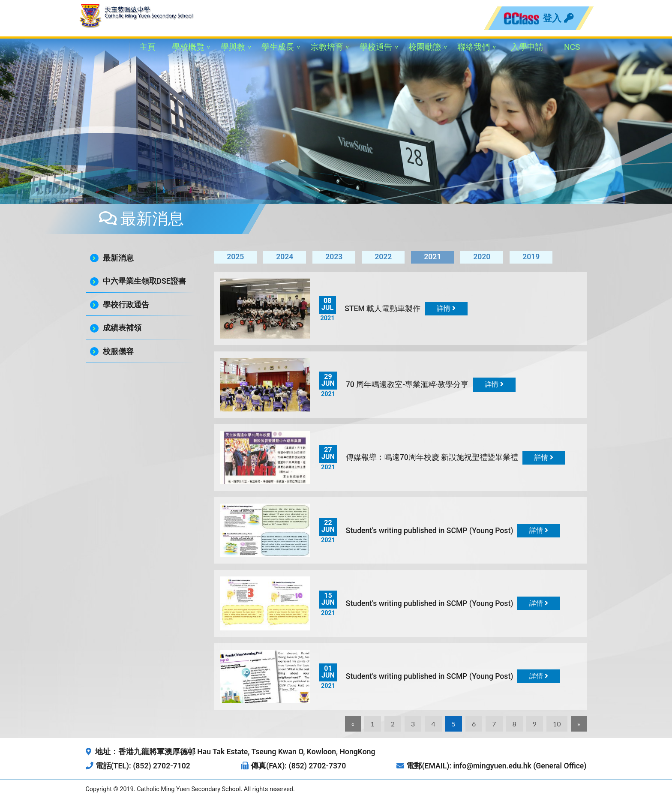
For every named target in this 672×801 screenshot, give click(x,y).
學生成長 (278, 47)
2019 (531, 257)
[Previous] (353, 724)
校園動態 (425, 47)
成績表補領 (122, 328)
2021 (432, 257)
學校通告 (376, 47)
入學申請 (527, 47)
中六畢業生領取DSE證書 (144, 281)
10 (557, 724)
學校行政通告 (126, 305)
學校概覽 (188, 47)
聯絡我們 (474, 47)
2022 (383, 257)
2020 (482, 257)
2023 (334, 257)
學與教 (233, 47)
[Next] (579, 724)
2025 (235, 257)
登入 (558, 18)
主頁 (147, 47)
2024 (285, 257)
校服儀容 (118, 351)
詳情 (446, 308)
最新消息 (118, 258)
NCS (572, 47)
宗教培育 (327, 47)
